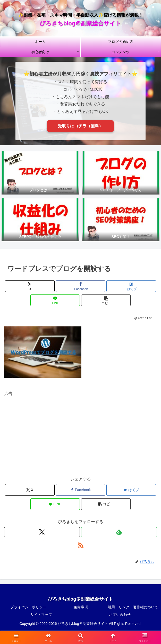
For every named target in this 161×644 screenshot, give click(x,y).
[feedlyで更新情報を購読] (119, 532)
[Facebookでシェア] (80, 286)
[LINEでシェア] (55, 300)
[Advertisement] (80, 433)
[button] (106, 300)
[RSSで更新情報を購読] (81, 545)
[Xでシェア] (30, 286)
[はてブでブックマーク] (131, 286)
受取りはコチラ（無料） (80, 126)
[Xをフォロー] (42, 532)
